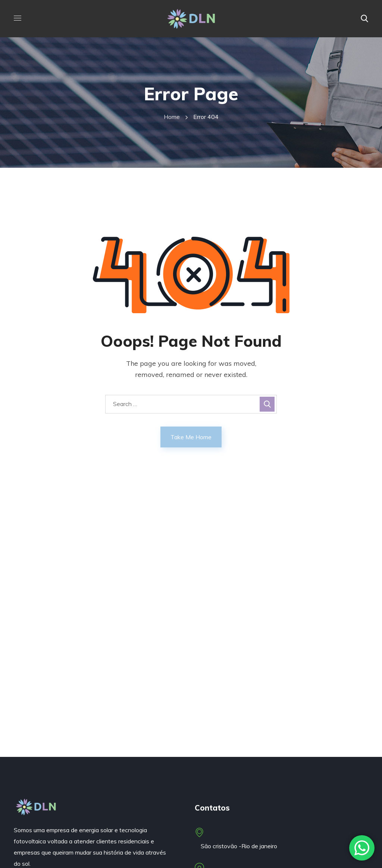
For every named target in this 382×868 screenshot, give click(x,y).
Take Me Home (191, 437)
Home (172, 117)
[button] (364, 19)
